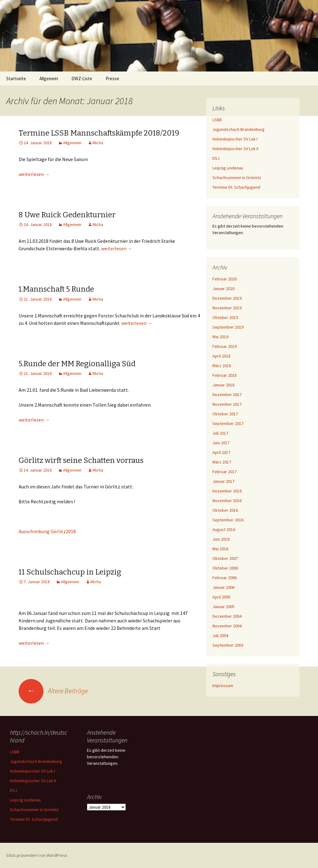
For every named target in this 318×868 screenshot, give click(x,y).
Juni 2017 (221, 443)
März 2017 (222, 462)
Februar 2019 (225, 346)
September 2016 (228, 520)
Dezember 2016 (227, 491)
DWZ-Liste (82, 78)
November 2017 (227, 404)
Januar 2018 (223, 385)
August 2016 (224, 529)
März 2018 (222, 366)
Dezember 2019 (227, 298)
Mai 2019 (220, 337)
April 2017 (221, 452)
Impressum (223, 686)
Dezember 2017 (227, 395)
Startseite (16, 78)
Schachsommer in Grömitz (237, 178)
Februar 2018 (225, 375)
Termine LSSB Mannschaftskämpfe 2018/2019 (99, 133)
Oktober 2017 (225, 414)
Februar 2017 (225, 472)
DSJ (216, 158)
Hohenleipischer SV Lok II (235, 149)
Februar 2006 (225, 578)
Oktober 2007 (225, 558)
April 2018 (221, 356)
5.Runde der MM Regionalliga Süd (77, 364)
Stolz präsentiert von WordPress (37, 855)
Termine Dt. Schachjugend (236, 187)
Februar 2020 (225, 279)
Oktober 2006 (225, 568)
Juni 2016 (221, 539)
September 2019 (228, 327)
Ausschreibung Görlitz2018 (47, 531)
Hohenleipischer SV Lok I (235, 139)
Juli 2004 (220, 635)
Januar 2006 (223, 587)
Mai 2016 (220, 549)
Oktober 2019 (225, 317)
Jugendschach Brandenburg (238, 129)
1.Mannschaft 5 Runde (56, 289)
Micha (98, 143)
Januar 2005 (223, 607)
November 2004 (227, 626)
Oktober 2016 (225, 510)
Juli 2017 (220, 433)
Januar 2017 (223, 481)
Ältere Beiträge (53, 691)
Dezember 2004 (227, 616)
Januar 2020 (223, 289)
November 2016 (227, 501)
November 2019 (227, 308)
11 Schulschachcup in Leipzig (70, 572)
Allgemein (49, 78)
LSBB (217, 120)
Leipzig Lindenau (228, 168)
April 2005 (221, 597)
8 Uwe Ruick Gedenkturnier (67, 215)
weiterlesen (34, 174)
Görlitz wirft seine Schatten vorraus (81, 460)
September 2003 (228, 645)
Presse (112, 78)
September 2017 (228, 423)
